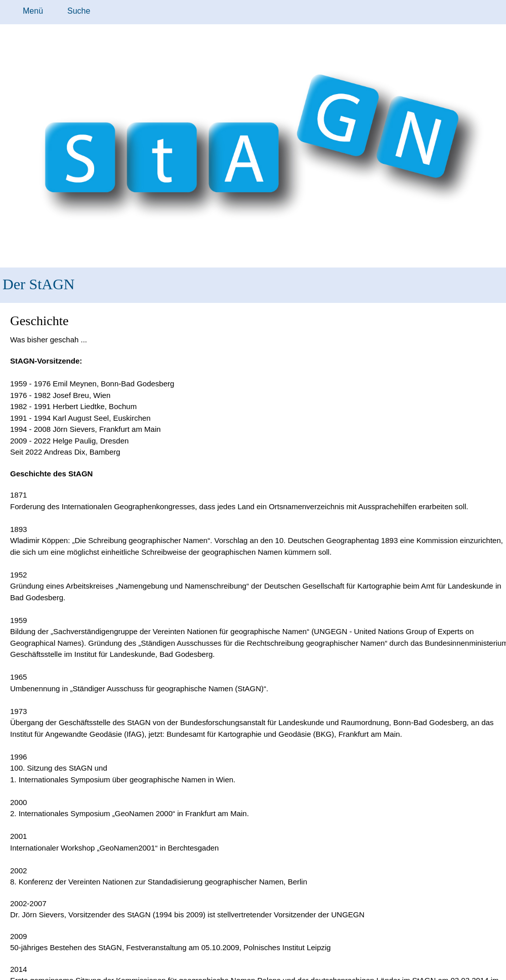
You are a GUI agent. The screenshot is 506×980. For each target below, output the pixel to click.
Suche (79, 11)
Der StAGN (39, 284)
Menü (33, 11)
